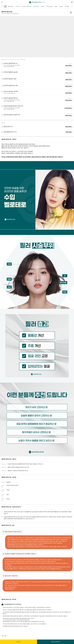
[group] (11, 6)
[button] (4, 6)
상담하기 (18, 642)
